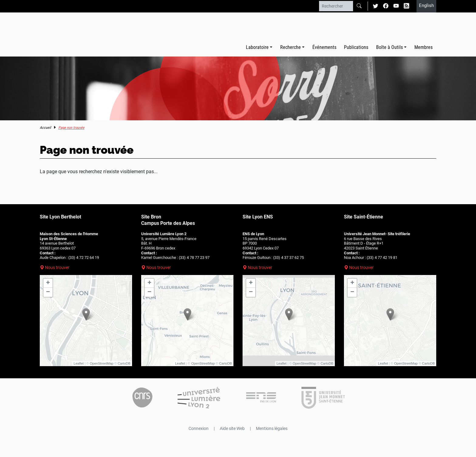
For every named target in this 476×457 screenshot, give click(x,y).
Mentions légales (272, 428)
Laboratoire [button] (257, 47)
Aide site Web (232, 428)
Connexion (199, 428)
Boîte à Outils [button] (389, 47)
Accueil (45, 128)
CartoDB (124, 363)
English (426, 5)
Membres (423, 47)
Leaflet (79, 363)
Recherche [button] (291, 47)
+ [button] (48, 283)
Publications (356, 47)
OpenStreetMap (102, 363)
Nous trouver (57, 267)
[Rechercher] (336, 6)
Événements (324, 47)
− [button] (48, 292)
